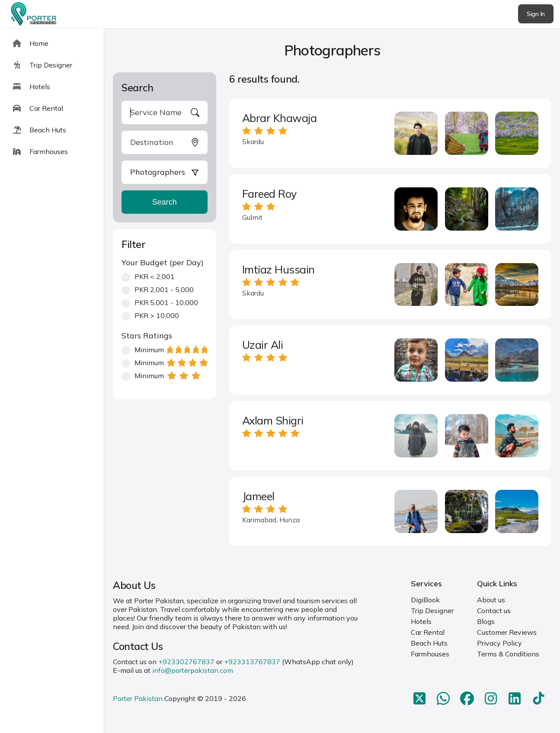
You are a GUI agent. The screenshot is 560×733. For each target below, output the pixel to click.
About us (491, 600)
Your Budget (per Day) (163, 262)
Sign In (536, 14)
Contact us (494, 611)
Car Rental (428, 632)
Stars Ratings (147, 336)
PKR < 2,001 (148, 276)
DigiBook (425, 600)
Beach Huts (429, 643)
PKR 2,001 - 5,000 (158, 289)
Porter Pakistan (138, 698)
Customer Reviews (507, 632)
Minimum (164, 350)
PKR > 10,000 (150, 315)
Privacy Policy (499, 643)
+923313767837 (252, 662)
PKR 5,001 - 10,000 (160, 302)
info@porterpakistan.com (193, 670)
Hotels (421, 621)
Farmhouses (430, 654)
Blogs (486, 621)
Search (165, 202)
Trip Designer (432, 611)
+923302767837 (186, 662)
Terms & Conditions (508, 654)
